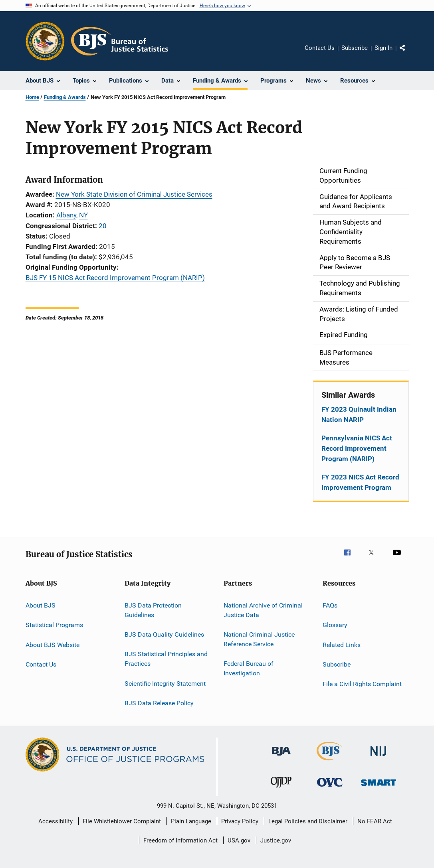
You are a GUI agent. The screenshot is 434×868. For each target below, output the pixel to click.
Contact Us (320, 48)
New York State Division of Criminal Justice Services (134, 194)
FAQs (330, 605)
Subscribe (355, 48)
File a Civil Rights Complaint (362, 684)
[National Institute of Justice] (379, 757)
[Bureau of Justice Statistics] (330, 762)
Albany (66, 215)
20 (103, 226)
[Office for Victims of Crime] (330, 788)
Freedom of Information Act (180, 840)
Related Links (342, 644)
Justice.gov (276, 840)
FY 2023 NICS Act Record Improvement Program (360, 482)
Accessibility (55, 821)
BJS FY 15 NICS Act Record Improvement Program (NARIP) (115, 278)
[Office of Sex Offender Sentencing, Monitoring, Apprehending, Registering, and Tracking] (379, 787)
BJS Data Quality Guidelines (164, 634)
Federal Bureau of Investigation (249, 668)
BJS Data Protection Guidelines (153, 610)
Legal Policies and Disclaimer (308, 821)
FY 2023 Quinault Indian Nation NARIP (359, 414)
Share (409, 53)
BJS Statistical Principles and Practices (166, 659)
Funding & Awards (65, 97)
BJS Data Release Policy (159, 703)
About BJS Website (53, 644)
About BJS (41, 605)
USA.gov (239, 840)
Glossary (335, 625)
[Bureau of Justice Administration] (281, 757)
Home (32, 97)
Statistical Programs (54, 625)
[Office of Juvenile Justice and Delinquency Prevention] (281, 789)
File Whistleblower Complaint (122, 821)
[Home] (120, 41)
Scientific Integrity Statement (165, 683)
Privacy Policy (240, 821)
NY (83, 215)
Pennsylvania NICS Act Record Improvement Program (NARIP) (357, 448)
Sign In (383, 48)
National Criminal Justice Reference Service (259, 639)
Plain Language (191, 821)
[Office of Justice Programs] (45, 41)
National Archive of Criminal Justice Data (263, 610)
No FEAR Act (375, 821)
